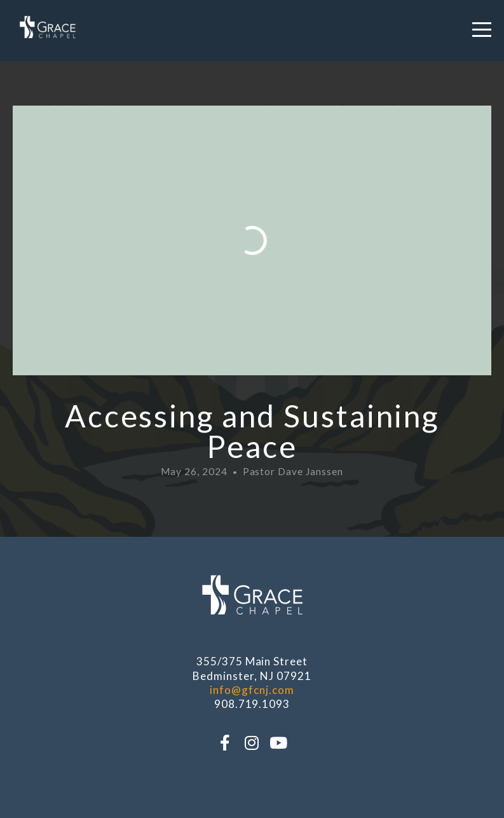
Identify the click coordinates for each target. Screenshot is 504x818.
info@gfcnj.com (252, 690)
